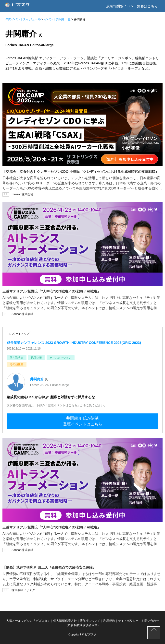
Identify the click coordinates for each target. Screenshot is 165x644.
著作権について (90, 621)
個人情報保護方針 (65, 621)
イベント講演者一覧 (57, 19)
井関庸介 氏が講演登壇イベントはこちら (83, 421)
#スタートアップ (19, 334)
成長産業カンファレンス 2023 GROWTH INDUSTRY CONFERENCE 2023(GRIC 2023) (74, 343)
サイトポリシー (128, 621)
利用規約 (109, 621)
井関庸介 (37, 379)
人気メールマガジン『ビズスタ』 (28, 621)
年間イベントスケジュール (23, 19)
